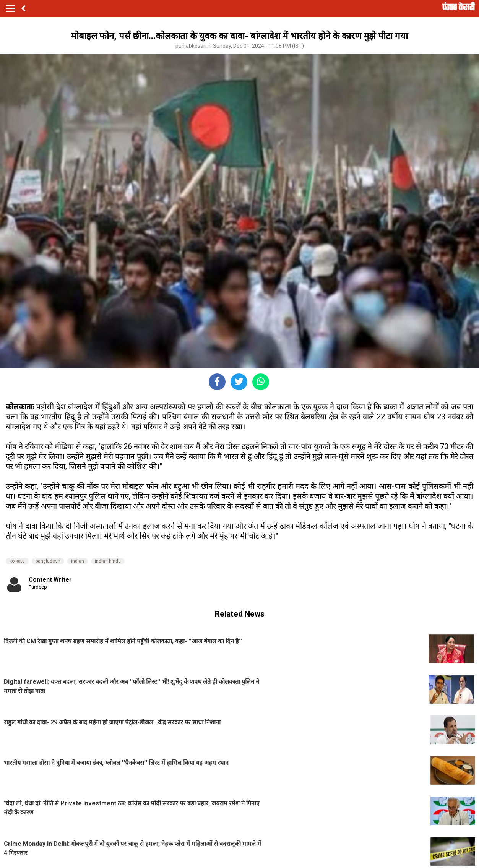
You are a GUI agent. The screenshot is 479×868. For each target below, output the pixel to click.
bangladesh (48, 561)
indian (78, 561)
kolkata (17, 561)
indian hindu (108, 561)
